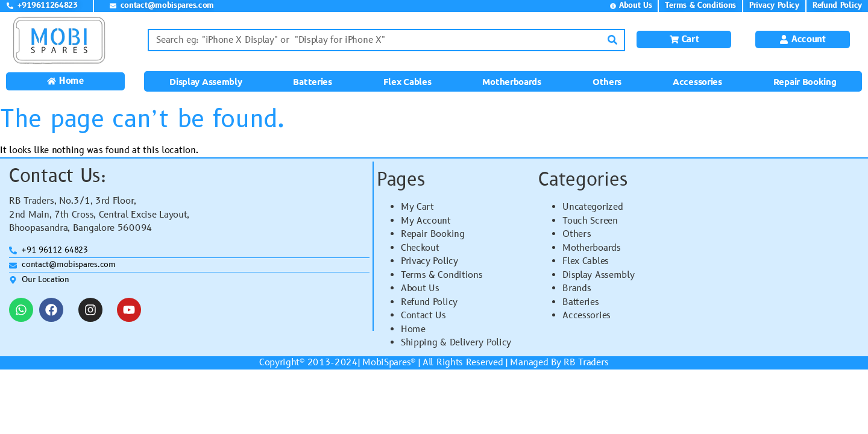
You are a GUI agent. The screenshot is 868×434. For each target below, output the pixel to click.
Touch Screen (590, 221)
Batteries (312, 81)
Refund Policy (429, 302)
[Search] (613, 40)
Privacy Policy (429, 261)
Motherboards (511, 81)
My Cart (417, 207)
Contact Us (423, 316)
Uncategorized (593, 207)
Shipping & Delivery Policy (456, 343)
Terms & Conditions (442, 275)
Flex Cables (407, 81)
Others (607, 81)
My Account (426, 221)
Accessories (697, 81)
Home (413, 329)
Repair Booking (805, 81)
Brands (577, 288)
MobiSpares (386, 363)
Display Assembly (206, 81)
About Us (420, 288)
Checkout (420, 248)
